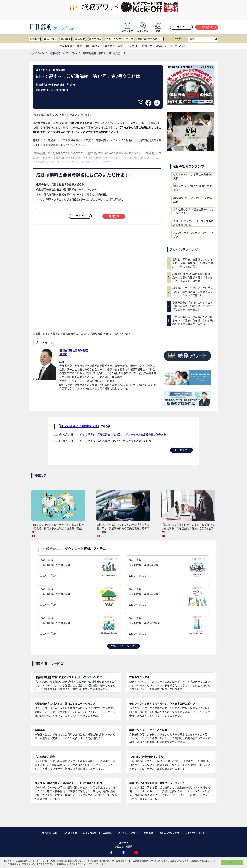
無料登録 (209, 27)
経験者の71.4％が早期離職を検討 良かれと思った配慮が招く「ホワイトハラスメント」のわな (192, 277)
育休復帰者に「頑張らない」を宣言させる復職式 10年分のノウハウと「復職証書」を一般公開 (193, 306)
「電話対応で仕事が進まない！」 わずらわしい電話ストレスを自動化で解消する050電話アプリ (188, 528)
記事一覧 (55, 53)
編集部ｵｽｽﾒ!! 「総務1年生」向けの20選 (193, 200)
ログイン (184, 27)
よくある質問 (70, 833)
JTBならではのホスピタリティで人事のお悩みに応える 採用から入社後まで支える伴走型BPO (58, 528)
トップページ (37, 53)
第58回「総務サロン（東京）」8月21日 (115, 46)
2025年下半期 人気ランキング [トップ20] (194, 235)
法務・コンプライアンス (120, 39)
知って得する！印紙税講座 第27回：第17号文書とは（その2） (116, 441)
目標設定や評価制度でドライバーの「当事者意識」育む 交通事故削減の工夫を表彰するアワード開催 (123, 528)
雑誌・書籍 (79, 568)
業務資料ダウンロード (150, 39)
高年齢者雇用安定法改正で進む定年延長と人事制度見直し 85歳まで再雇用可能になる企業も (193, 263)
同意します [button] (232, 862)
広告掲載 (107, 833)
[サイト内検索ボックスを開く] (216, 39)
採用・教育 (50, 39)
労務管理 (35, 39)
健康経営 (80, 39)
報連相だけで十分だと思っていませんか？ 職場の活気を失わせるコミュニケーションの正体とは (192, 292)
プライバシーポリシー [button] (99, 864)
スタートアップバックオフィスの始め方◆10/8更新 (193, 223)
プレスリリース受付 (128, 833)
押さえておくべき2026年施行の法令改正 (192, 188)
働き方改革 (95, 39)
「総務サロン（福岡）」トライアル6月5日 (164, 46)
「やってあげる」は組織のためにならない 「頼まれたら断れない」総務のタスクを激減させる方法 (192, 320)
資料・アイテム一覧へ (125, 646)
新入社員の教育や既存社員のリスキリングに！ (193, 211)
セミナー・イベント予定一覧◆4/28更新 (194, 176)
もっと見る (183, 450)
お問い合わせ (90, 833)
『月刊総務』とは (49, 833)
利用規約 (148, 833)
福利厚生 (66, 39)
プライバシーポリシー (196, 833)
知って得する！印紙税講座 (51, 70)
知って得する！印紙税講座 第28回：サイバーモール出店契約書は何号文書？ (124, 434)
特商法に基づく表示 (169, 833)
